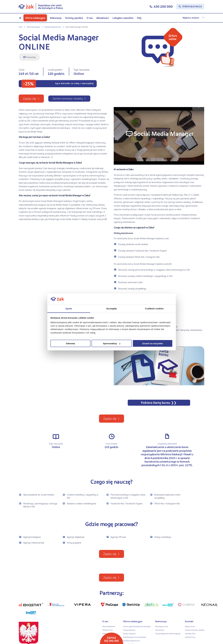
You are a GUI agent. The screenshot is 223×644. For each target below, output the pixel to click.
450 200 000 (163, 6)
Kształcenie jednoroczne (53, 27)
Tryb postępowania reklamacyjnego (168, 633)
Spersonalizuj (112, 343)
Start (20, 27)
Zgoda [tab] (69, 308)
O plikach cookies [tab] (154, 308)
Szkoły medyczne (129, 633)
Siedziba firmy (190, 637)
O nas (90, 18)
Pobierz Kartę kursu (156, 403)
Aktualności (103, 18)
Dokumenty (160, 630)
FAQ (139, 18)
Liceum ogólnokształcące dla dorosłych (137, 626)
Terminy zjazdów (74, 18)
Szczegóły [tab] (111, 308)
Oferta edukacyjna (35, 18)
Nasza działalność (109, 626)
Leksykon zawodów (123, 18)
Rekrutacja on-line (162, 626)
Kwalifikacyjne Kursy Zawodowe (134, 637)
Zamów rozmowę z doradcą (195, 630)
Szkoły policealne (129, 630)
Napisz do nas (190, 626)
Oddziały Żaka (190, 633)
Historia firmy (107, 630)
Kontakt (189, 621)
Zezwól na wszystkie (153, 343)
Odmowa (70, 343)
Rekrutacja (56, 18)
